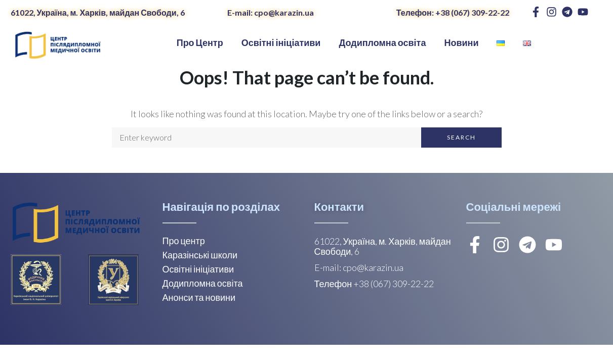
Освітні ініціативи (198, 269)
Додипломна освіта (203, 283)
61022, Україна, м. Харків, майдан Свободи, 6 (98, 12)
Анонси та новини (199, 297)
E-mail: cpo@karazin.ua (271, 12)
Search (461, 137)
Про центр (184, 241)
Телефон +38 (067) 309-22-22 (374, 284)
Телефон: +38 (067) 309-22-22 (453, 12)
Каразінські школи (200, 255)
